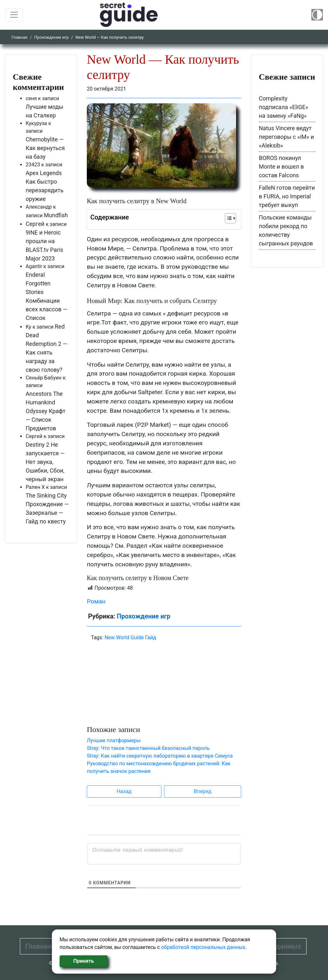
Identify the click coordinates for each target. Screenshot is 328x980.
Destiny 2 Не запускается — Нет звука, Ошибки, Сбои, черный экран (45, 462)
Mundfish (56, 215)
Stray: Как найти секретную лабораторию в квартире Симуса (160, 756)
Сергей (35, 224)
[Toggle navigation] (14, 15)
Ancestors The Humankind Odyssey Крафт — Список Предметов (45, 411)
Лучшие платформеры (114, 741)
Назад (124, 791)
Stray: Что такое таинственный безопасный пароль (148, 748)
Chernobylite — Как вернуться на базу (45, 148)
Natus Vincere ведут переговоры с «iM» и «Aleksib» (286, 137)
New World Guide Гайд (130, 637)
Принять (84, 961)
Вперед (203, 791)
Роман (96, 601)
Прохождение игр (52, 37)
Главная (19, 37)
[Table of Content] (230, 218)
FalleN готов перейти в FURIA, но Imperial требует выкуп (287, 196)
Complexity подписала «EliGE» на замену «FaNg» (283, 107)
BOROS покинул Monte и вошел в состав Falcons (281, 167)
